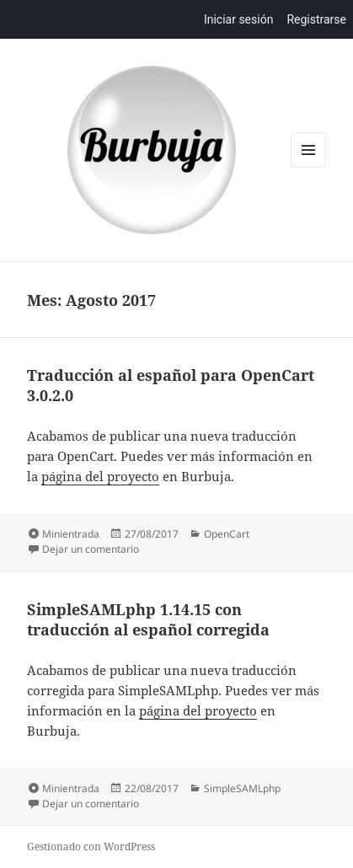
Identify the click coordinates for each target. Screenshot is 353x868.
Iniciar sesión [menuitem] (239, 19)
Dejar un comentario (91, 549)
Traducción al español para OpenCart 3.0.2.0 (171, 385)
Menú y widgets (309, 167)
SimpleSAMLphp (242, 788)
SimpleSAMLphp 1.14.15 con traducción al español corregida (148, 619)
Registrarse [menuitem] (316, 19)
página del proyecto (100, 476)
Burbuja (152, 150)
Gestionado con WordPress (91, 847)
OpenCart (227, 534)
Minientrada (71, 534)
